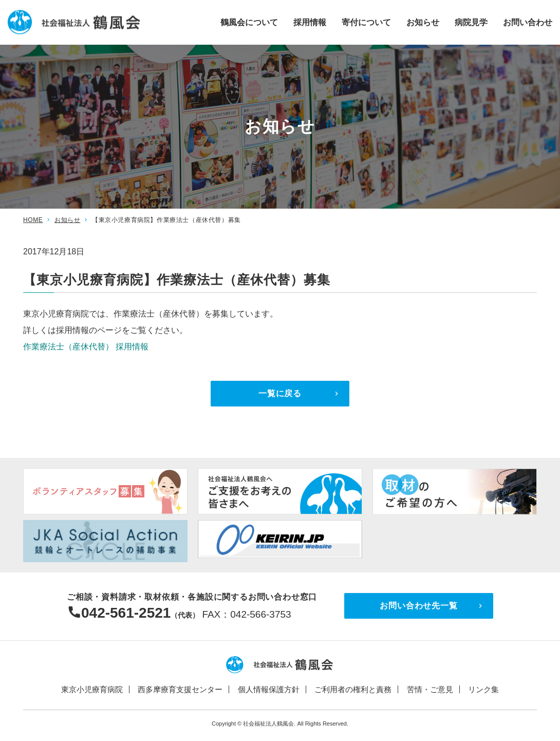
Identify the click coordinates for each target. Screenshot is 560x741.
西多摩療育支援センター (180, 689)
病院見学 (471, 22)
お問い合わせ (528, 22)
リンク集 (483, 689)
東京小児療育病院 (92, 689)
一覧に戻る (280, 393)
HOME (33, 220)
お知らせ (423, 22)
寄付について (366, 22)
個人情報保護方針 (269, 689)
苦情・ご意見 (430, 689)
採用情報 (310, 22)
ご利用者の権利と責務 (353, 689)
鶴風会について (249, 22)
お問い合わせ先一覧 (418, 606)
